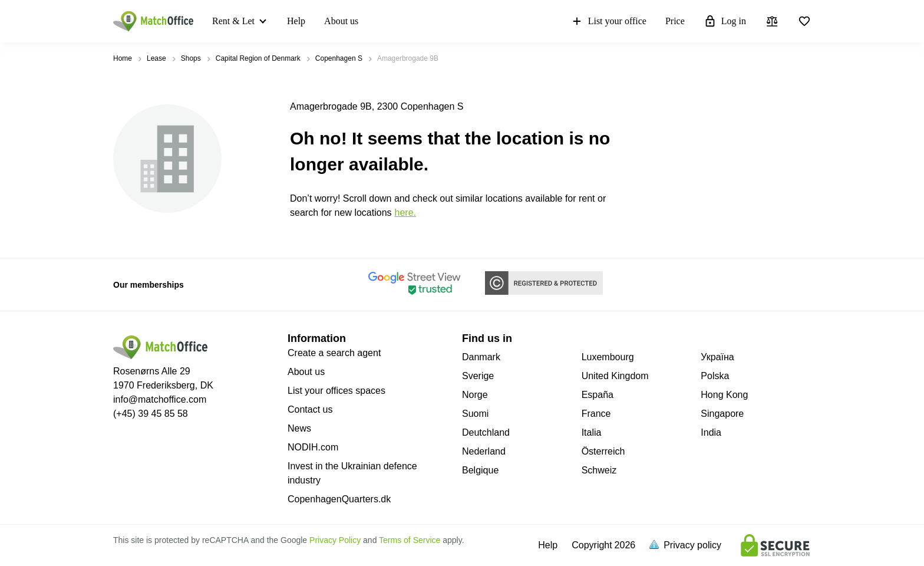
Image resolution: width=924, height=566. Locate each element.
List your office (608, 21)
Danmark (481, 357)
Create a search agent (334, 353)
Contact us (310, 409)
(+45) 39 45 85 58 (151, 414)
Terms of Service (410, 540)
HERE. (405, 213)
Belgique (480, 470)
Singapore (722, 414)
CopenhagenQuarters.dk (339, 499)
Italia (592, 432)
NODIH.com (313, 447)
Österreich (603, 451)
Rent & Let (233, 21)
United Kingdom (615, 376)
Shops (191, 58)
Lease (156, 58)
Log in (725, 21)
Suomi (475, 414)
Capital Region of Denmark (258, 58)
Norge (475, 395)
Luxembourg (608, 357)
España (598, 395)
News (299, 428)
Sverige (478, 376)
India (711, 432)
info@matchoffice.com (160, 399)
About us (341, 21)
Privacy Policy (335, 540)
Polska (715, 376)
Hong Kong (724, 395)
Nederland (484, 451)
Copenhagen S (339, 58)
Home (123, 58)
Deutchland (486, 432)
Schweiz (599, 470)
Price (675, 21)
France (596, 414)
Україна (717, 357)
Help (296, 21)
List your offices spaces (336, 391)
